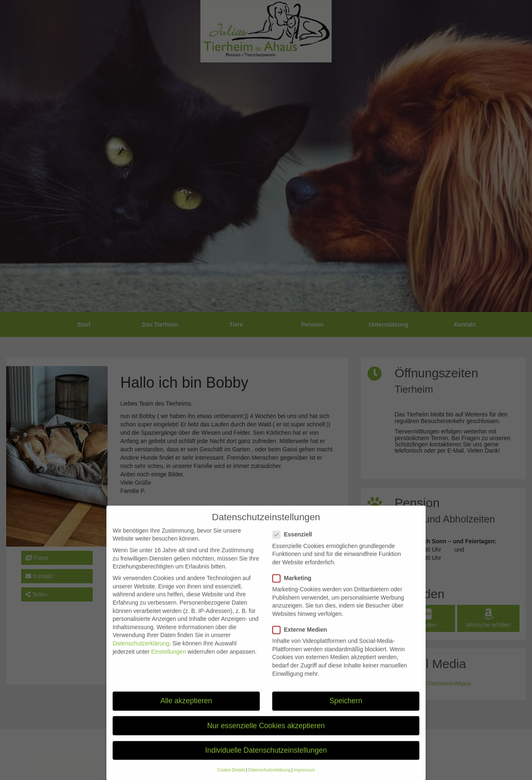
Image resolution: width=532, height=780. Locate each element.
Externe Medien (302, 638)
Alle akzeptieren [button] (186, 709)
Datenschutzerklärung (141, 651)
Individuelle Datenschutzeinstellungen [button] (266, 758)
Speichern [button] (346, 709)
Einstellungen (169, 659)
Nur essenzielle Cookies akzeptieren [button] (266, 733)
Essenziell (295, 542)
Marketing (294, 586)
